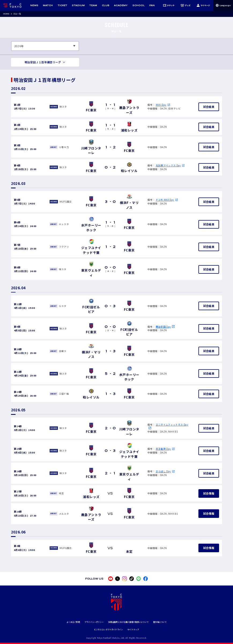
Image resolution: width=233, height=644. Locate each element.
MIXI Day (161, 105)
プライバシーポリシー (94, 622)
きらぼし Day (163, 471)
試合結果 (209, 107)
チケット (169, 5)
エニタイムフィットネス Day (172, 425)
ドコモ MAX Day (165, 200)
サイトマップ (133, 630)
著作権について (160, 622)
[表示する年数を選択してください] (45, 46)
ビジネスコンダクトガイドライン (108, 630)
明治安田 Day (163, 327)
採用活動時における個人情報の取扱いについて (128, 622)
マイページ (203, 5)
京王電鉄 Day (163, 449)
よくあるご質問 (73, 622)
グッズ (186, 5)
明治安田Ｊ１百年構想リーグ (43, 62)
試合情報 (209, 493)
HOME (6, 14)
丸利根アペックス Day (168, 165)
